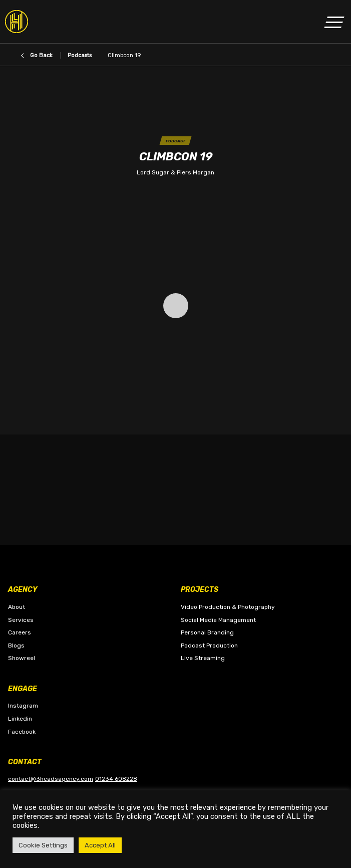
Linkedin (20, 719)
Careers (20, 632)
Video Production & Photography (228, 607)
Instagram (23, 706)
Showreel (22, 658)
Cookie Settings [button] (43, 845)
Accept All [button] (100, 845)
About (17, 607)
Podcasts (80, 55)
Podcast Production (209, 645)
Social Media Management (218, 620)
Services (21, 620)
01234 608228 (116, 779)
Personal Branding (207, 632)
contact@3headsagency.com (51, 779)
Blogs (16, 645)
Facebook (22, 732)
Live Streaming (203, 658)
